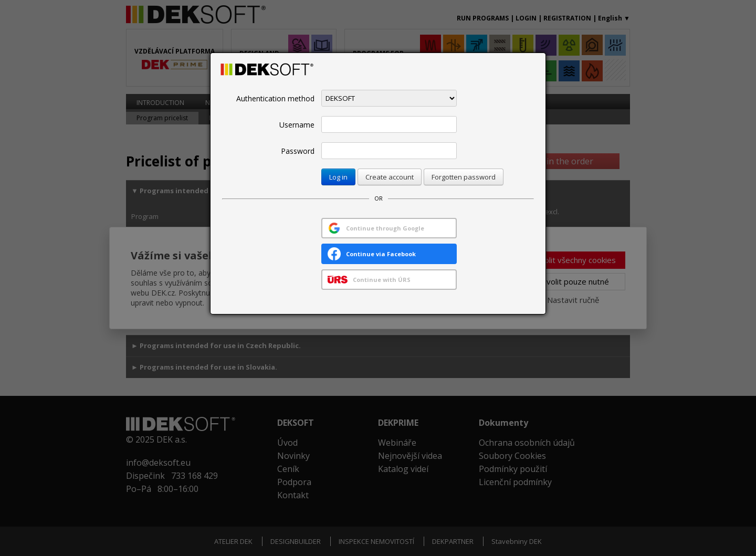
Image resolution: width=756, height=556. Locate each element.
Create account (390, 177)
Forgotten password (464, 177)
